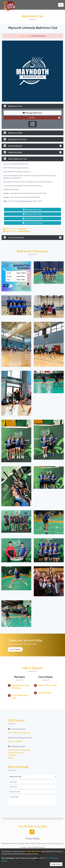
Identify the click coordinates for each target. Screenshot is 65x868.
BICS (44, 843)
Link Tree (44, 118)
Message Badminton (32, 113)
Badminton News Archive (32, 210)
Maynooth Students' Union (26, 843)
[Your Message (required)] (32, 800)
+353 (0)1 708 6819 (15, 741)
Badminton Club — (15, 229)
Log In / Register (25, 36)
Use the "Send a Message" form (19, 733)
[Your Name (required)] (32, 787)
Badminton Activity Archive (33, 223)
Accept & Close (56, 864)
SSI (58, 843)
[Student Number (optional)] (32, 792)
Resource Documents (47, 685)
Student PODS (44, 693)
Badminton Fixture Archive (33, 218)
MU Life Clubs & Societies (33, 826)
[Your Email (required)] (32, 782)
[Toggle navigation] (61, 5)
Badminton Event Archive (33, 214)
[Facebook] (32, 832)
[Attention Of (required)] (32, 776)
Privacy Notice (33, 839)
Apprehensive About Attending (21, 687)
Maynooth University (9, 843)
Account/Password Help (20, 697)
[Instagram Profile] (32, 124)
